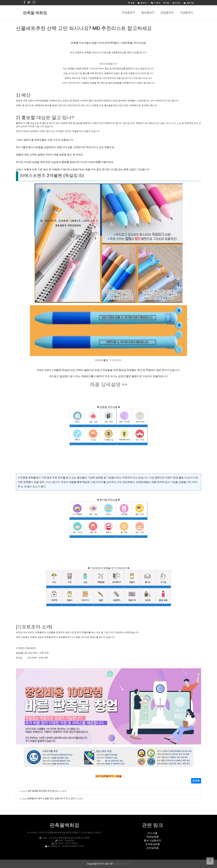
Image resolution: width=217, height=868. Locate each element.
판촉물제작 (128, 13)
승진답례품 (152, 848)
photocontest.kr (122, 864)
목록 (196, 781)
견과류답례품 (152, 844)
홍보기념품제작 (152, 840)
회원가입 (189, 3)
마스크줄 (152, 833)
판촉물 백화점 (35, 13)
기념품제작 (186, 13)
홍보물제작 (148, 13)
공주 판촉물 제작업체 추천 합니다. (43, 791)
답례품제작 (167, 13)
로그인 (176, 3)
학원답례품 (152, 837)
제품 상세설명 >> (108, 384)
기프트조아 (115, 360)
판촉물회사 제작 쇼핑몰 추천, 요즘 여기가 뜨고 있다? (52, 798)
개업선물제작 (53, 482)
